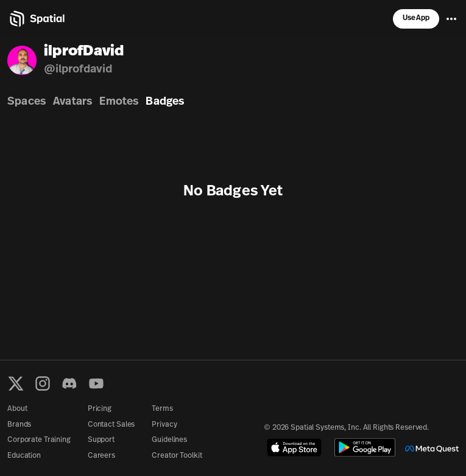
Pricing (100, 409)
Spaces (26, 102)
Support (101, 440)
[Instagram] (43, 383)
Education (24, 456)
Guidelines (169, 440)
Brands (19, 425)
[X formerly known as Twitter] (16, 383)
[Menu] (451, 19)
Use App (416, 18)
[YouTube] (96, 383)
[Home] (36, 19)
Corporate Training (39, 440)
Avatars (72, 102)
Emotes (119, 102)
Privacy (164, 425)
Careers (101, 456)
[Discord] (69, 383)
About (17, 409)
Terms (162, 409)
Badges (165, 102)
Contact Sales (111, 425)
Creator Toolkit (177, 456)
